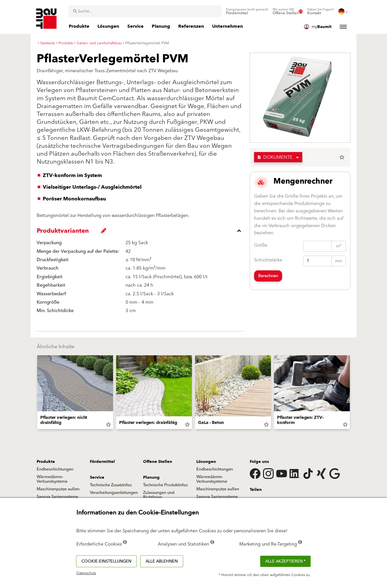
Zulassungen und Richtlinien (159, 495)
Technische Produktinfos (165, 485)
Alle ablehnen (162, 561)
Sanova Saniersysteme (57, 497)
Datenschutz (86, 573)
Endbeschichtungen (55, 469)
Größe (261, 245)
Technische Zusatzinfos (111, 485)
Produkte (46, 462)
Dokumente (275, 157)
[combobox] (145, 11)
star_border (342, 157)
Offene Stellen (158, 462)
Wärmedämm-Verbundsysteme (52, 479)
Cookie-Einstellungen (106, 561)
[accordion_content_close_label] (141, 231)
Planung (151, 477)
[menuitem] (247, 11)
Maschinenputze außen (58, 489)
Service (97, 477)
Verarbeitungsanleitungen (114, 493)
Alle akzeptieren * (285, 561)
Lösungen (206, 462)
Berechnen (268, 276)
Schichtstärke (268, 260)
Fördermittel (102, 462)
